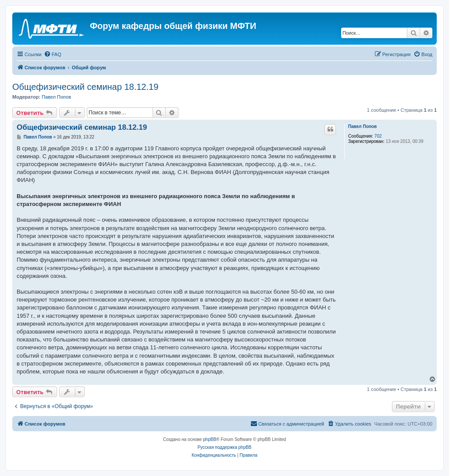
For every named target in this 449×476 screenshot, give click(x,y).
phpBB (210, 439)
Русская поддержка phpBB (224, 447)
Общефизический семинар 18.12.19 (85, 87)
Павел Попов (56, 97)
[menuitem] (53, 54)
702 (378, 136)
